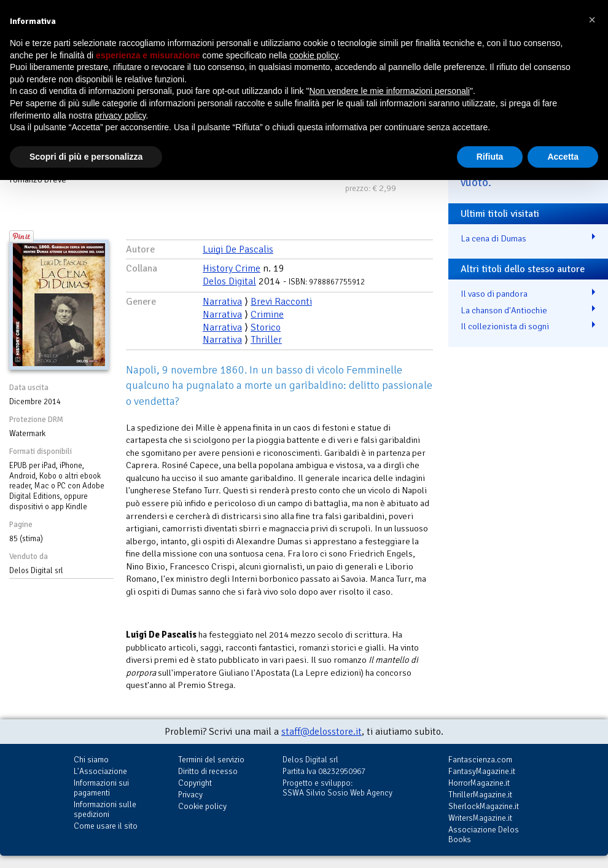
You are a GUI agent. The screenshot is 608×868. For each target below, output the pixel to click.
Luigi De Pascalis (238, 249)
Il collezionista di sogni (505, 326)
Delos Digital (229, 281)
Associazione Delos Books (484, 835)
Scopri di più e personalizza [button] (86, 157)
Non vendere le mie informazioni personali (389, 91)
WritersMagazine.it (480, 818)
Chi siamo (91, 760)
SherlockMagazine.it (484, 806)
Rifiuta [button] (490, 157)
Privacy (190, 795)
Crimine (267, 315)
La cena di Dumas (493, 238)
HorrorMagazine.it (479, 783)
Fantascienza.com (480, 760)
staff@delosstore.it (322, 732)
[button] (592, 20)
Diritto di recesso (208, 771)
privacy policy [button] (121, 115)
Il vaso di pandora (494, 294)
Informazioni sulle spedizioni (105, 809)
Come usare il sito (106, 826)
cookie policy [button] (314, 55)
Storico (266, 327)
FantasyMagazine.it (482, 771)
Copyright (195, 783)
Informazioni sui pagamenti (101, 788)
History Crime (232, 268)
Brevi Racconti (281, 302)
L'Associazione (100, 771)
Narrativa (222, 302)
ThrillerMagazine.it (480, 795)
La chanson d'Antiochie (504, 310)
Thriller (266, 340)
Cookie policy (202, 806)
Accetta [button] (563, 157)
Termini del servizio (211, 760)
